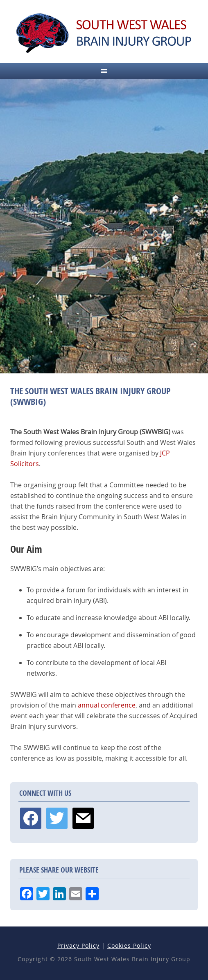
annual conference (107, 705)
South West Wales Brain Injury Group (104, 33)
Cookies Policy (129, 945)
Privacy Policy (78, 945)
